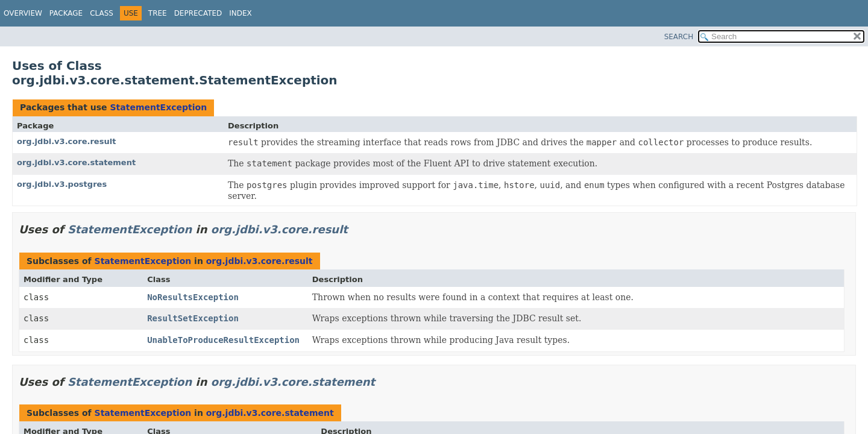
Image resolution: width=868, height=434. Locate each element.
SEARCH (679, 37)
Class (102, 13)
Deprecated (198, 13)
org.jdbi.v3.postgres (62, 184)
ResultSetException (193, 318)
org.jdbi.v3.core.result (66, 141)
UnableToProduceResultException (223, 340)
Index (241, 13)
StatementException (158, 107)
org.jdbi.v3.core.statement (76, 162)
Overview (23, 13)
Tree (158, 13)
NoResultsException (193, 297)
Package (66, 13)
